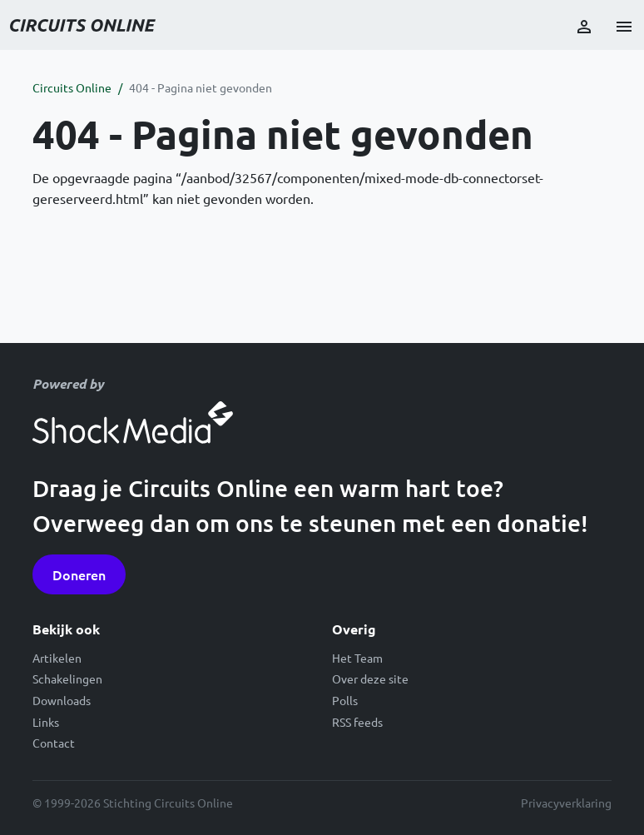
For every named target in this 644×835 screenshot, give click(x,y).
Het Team (357, 658)
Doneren (79, 574)
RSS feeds (357, 722)
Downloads (62, 700)
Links (46, 722)
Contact (54, 743)
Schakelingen (67, 678)
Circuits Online (72, 87)
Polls (345, 700)
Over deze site (370, 678)
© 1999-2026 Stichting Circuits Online (133, 803)
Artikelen (57, 658)
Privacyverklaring (566, 803)
